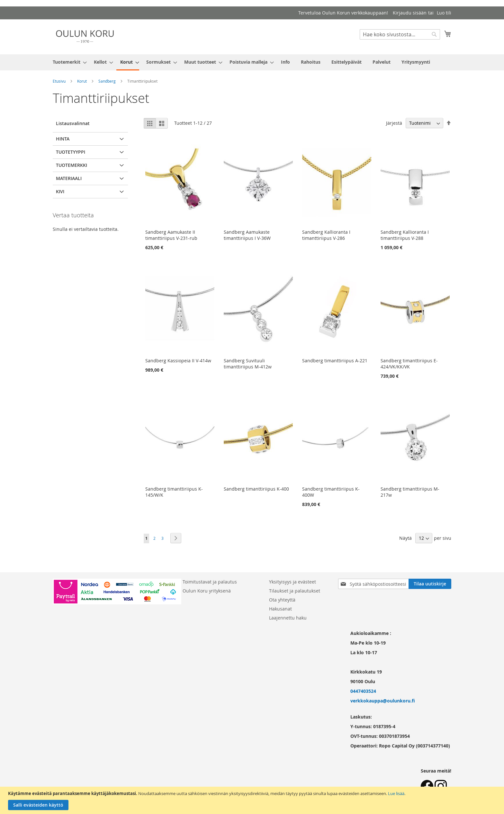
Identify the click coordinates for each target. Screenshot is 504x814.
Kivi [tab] (60, 191)
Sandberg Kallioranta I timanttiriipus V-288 (405, 235)
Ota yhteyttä (282, 600)
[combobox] (400, 34)
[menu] (252, 62)
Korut (82, 81)
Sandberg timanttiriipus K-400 (256, 489)
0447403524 (363, 691)
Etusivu (59, 81)
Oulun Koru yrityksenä (207, 591)
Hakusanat (280, 609)
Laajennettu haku (288, 618)
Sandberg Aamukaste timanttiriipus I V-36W (247, 235)
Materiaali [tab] (69, 178)
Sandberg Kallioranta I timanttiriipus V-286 (326, 235)
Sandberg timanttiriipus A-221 (335, 361)
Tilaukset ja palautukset (295, 591)
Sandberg (107, 81)
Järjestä (394, 123)
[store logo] (85, 36)
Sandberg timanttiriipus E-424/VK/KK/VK (409, 364)
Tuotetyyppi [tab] (71, 152)
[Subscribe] (430, 584)
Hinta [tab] (63, 139)
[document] (253, 800)
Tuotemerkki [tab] (72, 165)
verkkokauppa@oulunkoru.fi (383, 701)
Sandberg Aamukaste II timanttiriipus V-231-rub (171, 235)
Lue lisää (396, 793)
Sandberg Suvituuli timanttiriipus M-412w (248, 364)
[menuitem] (68, 62)
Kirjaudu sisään (410, 13)
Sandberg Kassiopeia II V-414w (178, 361)
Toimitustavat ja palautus (210, 582)
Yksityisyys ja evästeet (292, 582)
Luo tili (444, 13)
